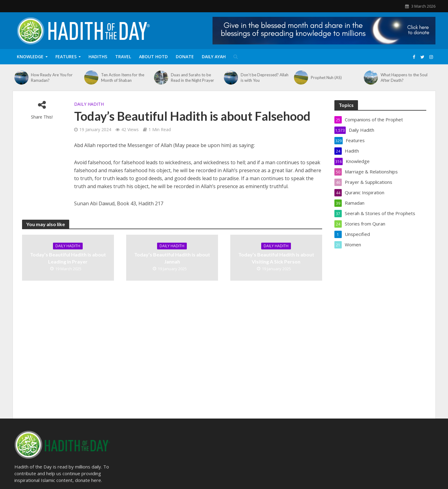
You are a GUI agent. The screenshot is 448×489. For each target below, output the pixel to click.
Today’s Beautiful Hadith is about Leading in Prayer (68, 258)
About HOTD (153, 57)
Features (66, 57)
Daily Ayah (214, 57)
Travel (123, 57)
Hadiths (98, 57)
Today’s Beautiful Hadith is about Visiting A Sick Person (276, 258)
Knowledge (30, 57)
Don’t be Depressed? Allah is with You (265, 78)
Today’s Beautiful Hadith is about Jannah (172, 258)
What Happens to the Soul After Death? (404, 78)
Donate (185, 57)
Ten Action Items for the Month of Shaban (123, 78)
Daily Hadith (89, 104)
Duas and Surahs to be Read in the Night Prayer (192, 78)
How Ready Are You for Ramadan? (52, 78)
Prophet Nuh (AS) (326, 78)
